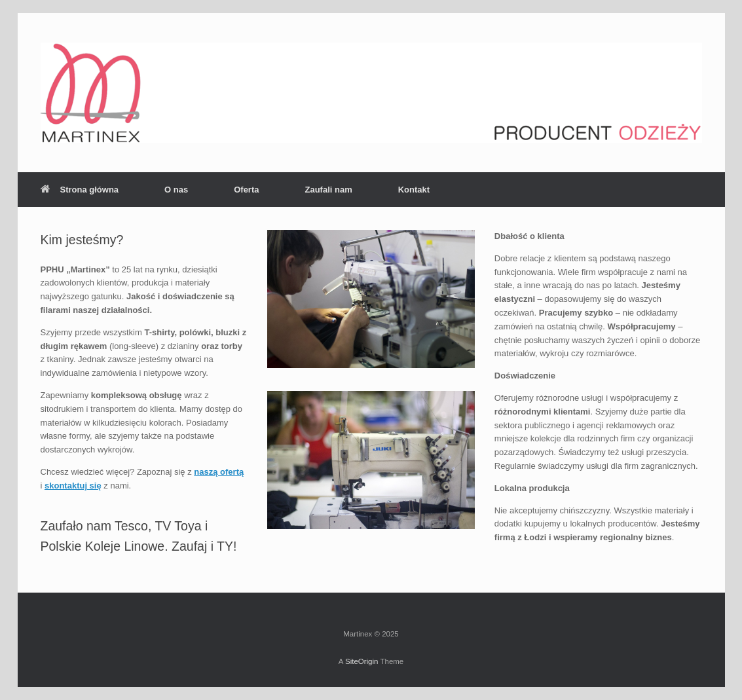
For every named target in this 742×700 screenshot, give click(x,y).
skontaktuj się (73, 486)
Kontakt (414, 190)
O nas (176, 190)
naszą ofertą (219, 472)
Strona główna (80, 190)
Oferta (246, 190)
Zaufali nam (328, 190)
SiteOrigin (362, 661)
